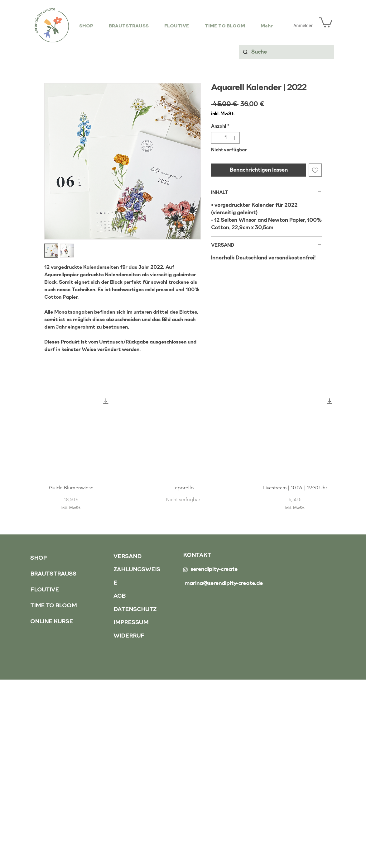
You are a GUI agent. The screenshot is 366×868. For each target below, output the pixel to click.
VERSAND (128, 557)
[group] (183, 451)
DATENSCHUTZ (135, 610)
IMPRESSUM (131, 623)
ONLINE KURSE (52, 622)
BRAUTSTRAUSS (53, 574)
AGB (119, 596)
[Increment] (235, 138)
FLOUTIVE (45, 590)
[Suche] (286, 52)
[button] (326, 22)
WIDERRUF (129, 636)
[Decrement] (216, 138)
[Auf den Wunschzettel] (315, 170)
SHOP (39, 558)
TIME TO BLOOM (53, 606)
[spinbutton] (225, 138)
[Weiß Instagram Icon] (185, 570)
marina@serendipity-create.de (224, 583)
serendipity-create (214, 569)
